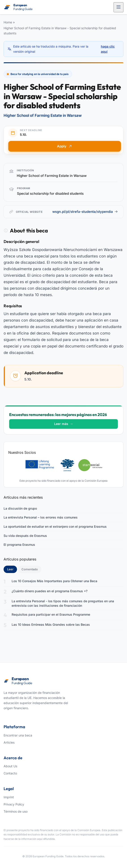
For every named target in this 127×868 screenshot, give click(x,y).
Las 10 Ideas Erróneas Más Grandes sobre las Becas (51, 624)
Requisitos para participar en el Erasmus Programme (51, 614)
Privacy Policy (14, 804)
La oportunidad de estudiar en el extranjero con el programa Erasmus (55, 526)
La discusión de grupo (20, 508)
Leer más (64, 424)
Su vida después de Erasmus (25, 536)
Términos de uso (16, 811)
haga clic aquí (108, 49)
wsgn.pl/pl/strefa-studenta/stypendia (85, 212)
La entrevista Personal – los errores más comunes (41, 517)
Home (8, 22)
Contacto (10, 773)
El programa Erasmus (19, 545)
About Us (10, 766)
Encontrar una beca (18, 735)
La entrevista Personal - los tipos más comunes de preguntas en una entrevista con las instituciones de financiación (63, 603)
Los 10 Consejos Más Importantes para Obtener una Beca (54, 581)
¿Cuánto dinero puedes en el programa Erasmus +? (50, 591)
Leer (12, 569)
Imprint (9, 797)
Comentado (30, 569)
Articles (9, 742)
